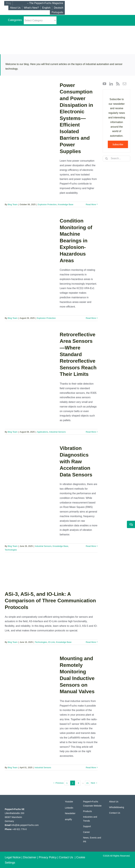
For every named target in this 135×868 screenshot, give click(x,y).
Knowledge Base (66, 204)
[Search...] (116, 159)
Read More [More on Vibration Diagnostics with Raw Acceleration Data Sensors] (91, 546)
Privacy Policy (48, 857)
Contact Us (115, 813)
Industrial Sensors (57, 432)
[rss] (118, 84)
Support (87, 826)
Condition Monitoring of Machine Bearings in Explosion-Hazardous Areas (76, 241)
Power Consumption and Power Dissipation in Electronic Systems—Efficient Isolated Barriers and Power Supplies (76, 118)
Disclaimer (30, 857)
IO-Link (51, 642)
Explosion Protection (47, 204)
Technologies (11, 550)
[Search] (107, 158)
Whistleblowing (117, 807)
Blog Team (13, 204)
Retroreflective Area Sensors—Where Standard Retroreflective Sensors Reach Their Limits (78, 354)
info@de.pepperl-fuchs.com (25, 825)
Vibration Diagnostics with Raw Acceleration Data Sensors (76, 461)
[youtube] (104, 84)
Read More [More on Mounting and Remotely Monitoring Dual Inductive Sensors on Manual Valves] (91, 767)
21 (87, 783)
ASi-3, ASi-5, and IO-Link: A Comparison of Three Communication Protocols (50, 601)
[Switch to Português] (57, 12)
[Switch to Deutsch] (58, 8)
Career (87, 832)
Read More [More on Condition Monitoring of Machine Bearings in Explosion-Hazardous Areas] (91, 318)
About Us (114, 802)
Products (87, 811)
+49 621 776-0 (20, 829)
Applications (42, 432)
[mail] (124, 84)
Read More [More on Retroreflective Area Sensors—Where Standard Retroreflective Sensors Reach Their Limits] (91, 432)
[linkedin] (111, 84)
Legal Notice (13, 857)
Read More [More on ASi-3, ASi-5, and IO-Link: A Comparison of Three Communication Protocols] (91, 642)
